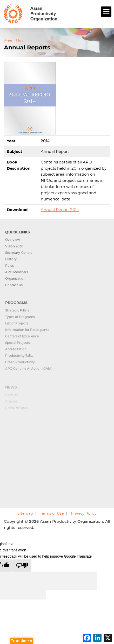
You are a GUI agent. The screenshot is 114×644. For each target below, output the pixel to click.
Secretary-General (19, 257)
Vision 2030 (14, 250)
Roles (9, 270)
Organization (15, 283)
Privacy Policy (84, 513)
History (11, 263)
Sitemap (25, 513)
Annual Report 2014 (60, 210)
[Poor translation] (22, 566)
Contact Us (14, 289)
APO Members (17, 276)
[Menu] (106, 12)
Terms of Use (52, 513)
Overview (13, 244)
